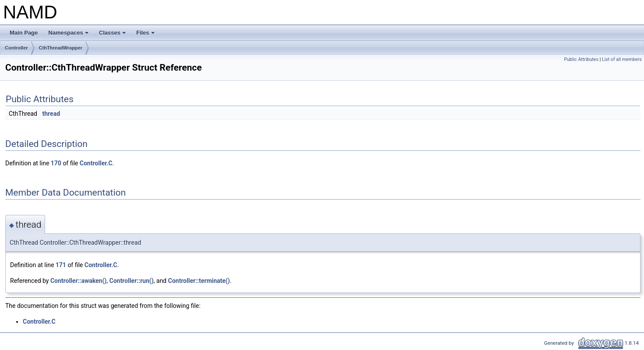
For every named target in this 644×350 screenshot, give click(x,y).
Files (146, 35)
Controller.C (96, 163)
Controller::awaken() (78, 281)
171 (61, 265)
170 (56, 163)
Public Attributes (581, 59)
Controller (16, 48)
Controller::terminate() (199, 281)
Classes (113, 35)
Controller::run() (131, 281)
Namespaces (69, 35)
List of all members (622, 59)
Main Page (24, 33)
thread (51, 114)
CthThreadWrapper (61, 48)
